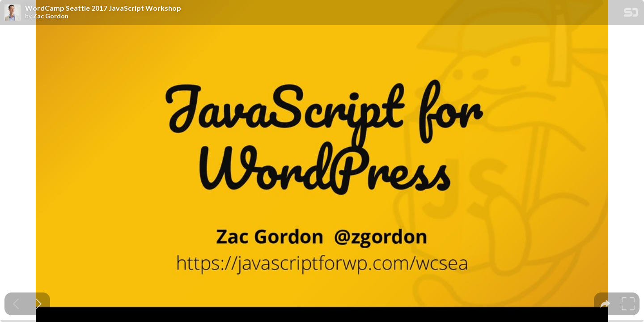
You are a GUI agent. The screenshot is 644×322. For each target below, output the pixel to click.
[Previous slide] (16, 304)
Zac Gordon (51, 16)
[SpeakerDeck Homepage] (631, 14)
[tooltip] (605, 304)
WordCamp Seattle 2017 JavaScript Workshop (103, 8)
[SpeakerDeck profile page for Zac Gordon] (13, 13)
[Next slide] (39, 304)
